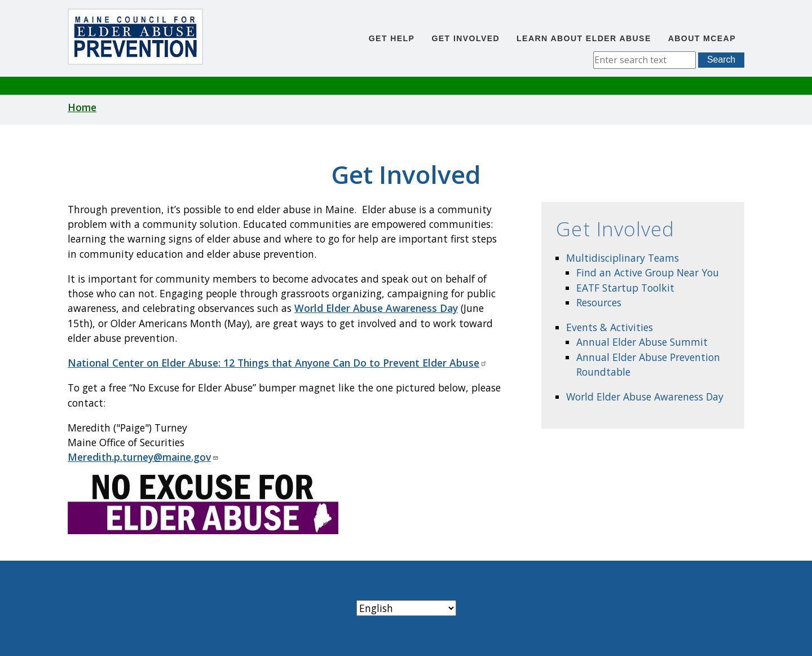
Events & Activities (610, 327)
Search (721, 60)
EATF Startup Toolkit (625, 288)
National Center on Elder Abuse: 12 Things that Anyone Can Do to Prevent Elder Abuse (277, 363)
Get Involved (465, 38)
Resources (599, 302)
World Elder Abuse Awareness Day (645, 397)
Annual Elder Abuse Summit (642, 342)
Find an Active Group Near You (648, 272)
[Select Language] (406, 608)
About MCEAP (702, 38)
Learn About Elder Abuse (584, 38)
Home (82, 107)
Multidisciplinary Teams (623, 258)
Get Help (392, 38)
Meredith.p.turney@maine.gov (143, 457)
